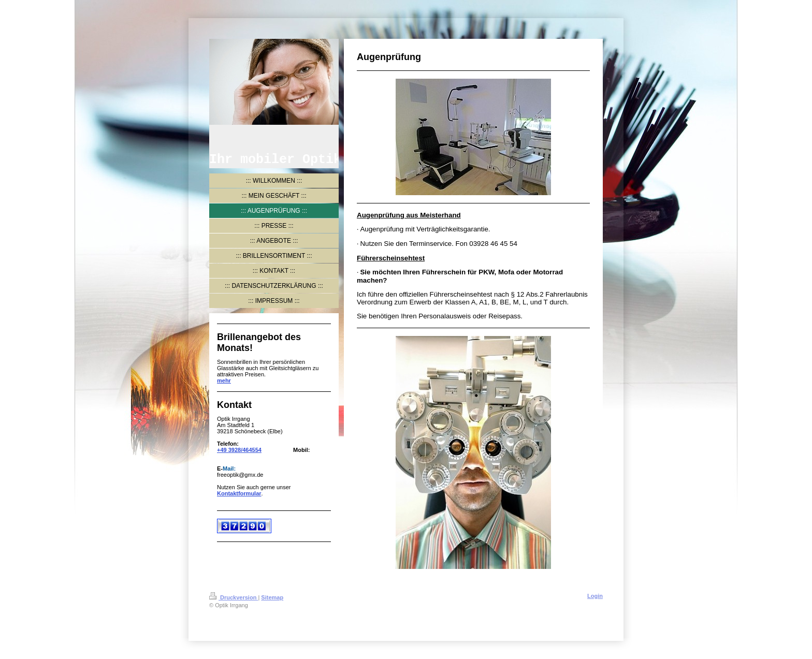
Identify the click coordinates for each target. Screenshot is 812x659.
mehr (224, 380)
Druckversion (234, 597)
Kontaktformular (239, 493)
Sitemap (272, 597)
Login (595, 596)
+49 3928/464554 (239, 450)
